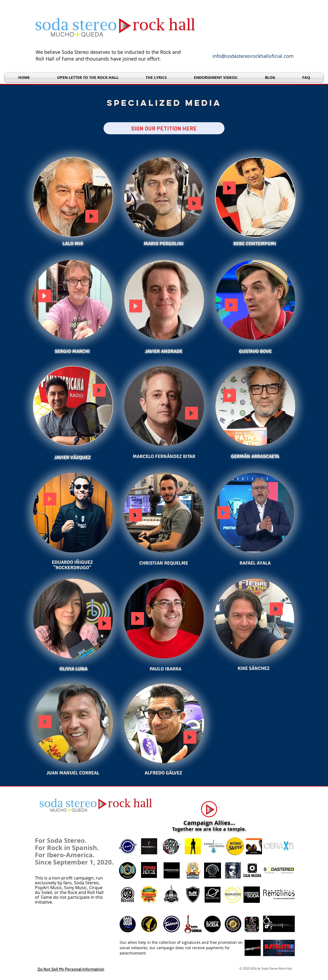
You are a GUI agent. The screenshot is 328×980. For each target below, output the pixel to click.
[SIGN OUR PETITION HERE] (164, 128)
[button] (216, 77)
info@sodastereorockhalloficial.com (253, 56)
